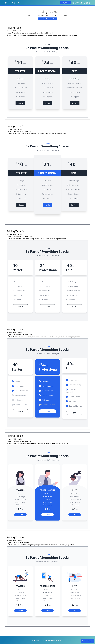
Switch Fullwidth (87, 641)
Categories (66, 3)
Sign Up (20, 103)
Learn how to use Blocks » (47, 19)
